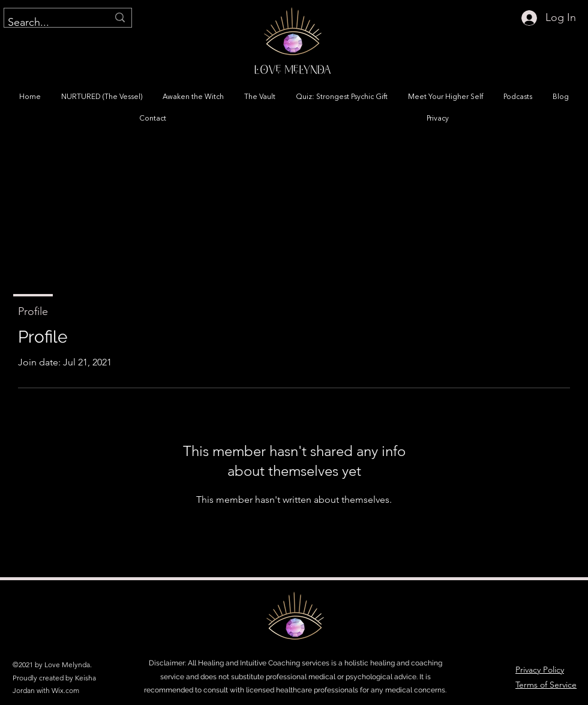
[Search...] (49, 23)
